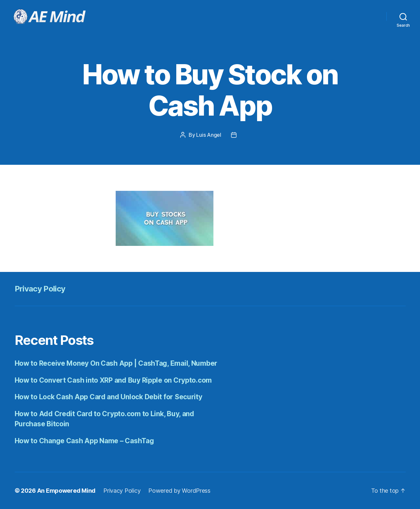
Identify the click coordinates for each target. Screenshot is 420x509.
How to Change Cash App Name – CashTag (84, 441)
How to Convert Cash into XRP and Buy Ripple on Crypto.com (113, 380)
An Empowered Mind (66, 491)
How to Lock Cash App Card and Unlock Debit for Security (109, 397)
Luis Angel (209, 135)
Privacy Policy (40, 289)
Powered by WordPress (179, 491)
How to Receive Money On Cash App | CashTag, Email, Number (116, 363)
